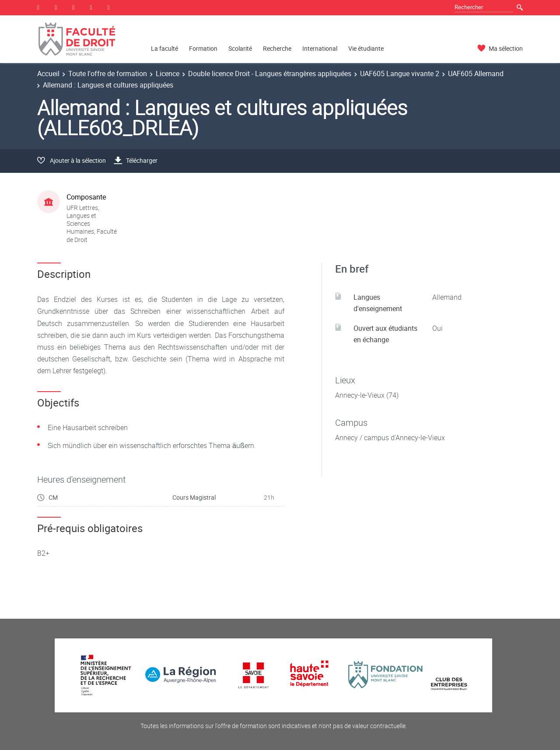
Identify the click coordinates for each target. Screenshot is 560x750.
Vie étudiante (366, 48)
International (320, 48)
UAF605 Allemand (476, 74)
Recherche (277, 48)
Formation (203, 48)
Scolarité (240, 48)
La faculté (164, 48)
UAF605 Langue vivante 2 (400, 74)
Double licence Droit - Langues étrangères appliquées (270, 74)
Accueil (48, 74)
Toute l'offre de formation (108, 74)
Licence (168, 74)
